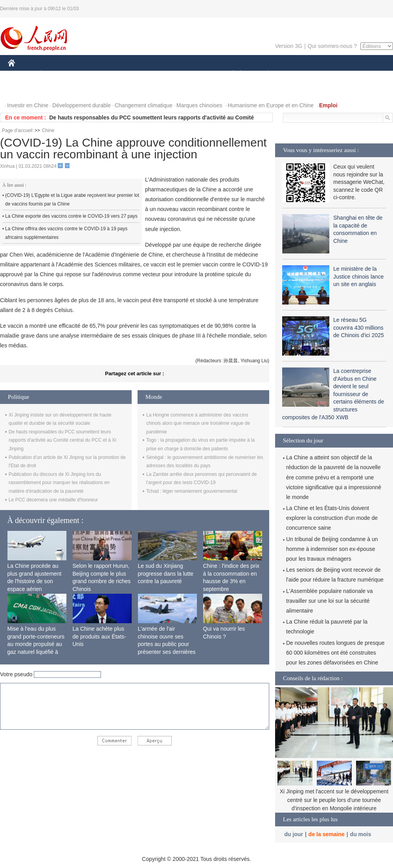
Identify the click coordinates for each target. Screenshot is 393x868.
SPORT (295, 74)
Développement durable (82, 105)
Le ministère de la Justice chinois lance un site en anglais (358, 276)
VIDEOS (56, 90)
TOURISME (329, 74)
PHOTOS (24, 90)
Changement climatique (144, 105)
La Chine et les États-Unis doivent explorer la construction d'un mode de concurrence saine (332, 518)
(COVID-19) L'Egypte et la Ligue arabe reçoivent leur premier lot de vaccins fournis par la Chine (72, 200)
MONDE (91, 74)
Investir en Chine (28, 105)
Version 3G (289, 46)
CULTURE (194, 74)
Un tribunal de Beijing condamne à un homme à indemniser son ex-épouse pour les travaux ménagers (332, 549)
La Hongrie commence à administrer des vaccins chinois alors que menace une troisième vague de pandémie (198, 423)
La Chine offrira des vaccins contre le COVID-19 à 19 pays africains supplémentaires (66, 233)
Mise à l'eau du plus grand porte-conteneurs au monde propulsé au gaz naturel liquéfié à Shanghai (36, 644)
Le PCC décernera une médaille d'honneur (53, 500)
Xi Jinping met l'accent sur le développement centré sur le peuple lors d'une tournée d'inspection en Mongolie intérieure (334, 800)
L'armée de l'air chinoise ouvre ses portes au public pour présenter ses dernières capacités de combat (167, 644)
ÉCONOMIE (55, 74)
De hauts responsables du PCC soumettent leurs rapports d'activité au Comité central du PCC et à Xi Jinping (62, 440)
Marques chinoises (199, 105)
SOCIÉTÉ (229, 74)
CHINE (21, 74)
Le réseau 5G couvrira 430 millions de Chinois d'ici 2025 (359, 328)
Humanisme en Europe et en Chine (271, 105)
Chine (48, 130)
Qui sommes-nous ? (332, 46)
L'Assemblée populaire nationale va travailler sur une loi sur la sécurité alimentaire (330, 601)
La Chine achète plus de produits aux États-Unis (99, 636)
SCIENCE (159, 74)
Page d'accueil (17, 130)
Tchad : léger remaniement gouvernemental (192, 491)
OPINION (366, 74)
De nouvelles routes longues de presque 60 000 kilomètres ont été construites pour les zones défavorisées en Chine (335, 653)
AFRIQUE (124, 74)
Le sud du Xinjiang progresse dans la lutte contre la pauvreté (166, 573)
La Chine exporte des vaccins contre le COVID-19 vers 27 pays (71, 216)
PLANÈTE (264, 74)
